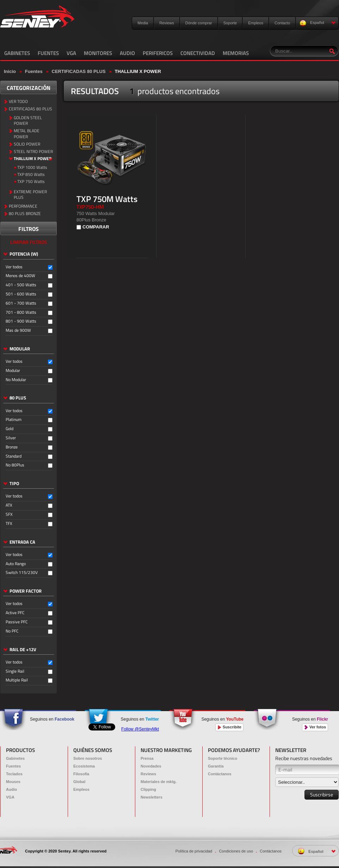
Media (143, 23)
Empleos (256, 23)
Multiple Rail (17, 680)
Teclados (14, 774)
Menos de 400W (20, 276)
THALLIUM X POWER (138, 71)
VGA (71, 53)
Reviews (167, 23)
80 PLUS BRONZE (25, 214)
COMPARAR (96, 227)
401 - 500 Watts (21, 285)
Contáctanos (220, 774)
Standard (14, 456)
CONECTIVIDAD (198, 53)
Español (318, 23)
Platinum (14, 420)
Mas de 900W (18, 331)
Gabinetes (15, 758)
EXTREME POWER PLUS (30, 195)
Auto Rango (16, 564)
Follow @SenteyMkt (140, 729)
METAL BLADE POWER (27, 134)
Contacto (282, 23)
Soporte (230, 23)
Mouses (13, 782)
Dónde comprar (199, 23)
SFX (9, 515)
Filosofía (81, 774)
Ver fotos (315, 727)
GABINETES (17, 53)
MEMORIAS (236, 53)
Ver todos (14, 267)
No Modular (16, 380)
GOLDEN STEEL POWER (28, 121)
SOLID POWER (27, 144)
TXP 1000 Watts (32, 168)
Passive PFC (17, 622)
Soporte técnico (223, 758)
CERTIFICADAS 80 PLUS (79, 71)
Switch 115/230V (22, 573)
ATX (9, 505)
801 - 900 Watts (21, 321)
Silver (11, 438)
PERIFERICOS (158, 53)
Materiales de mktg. (159, 782)
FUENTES (48, 53)
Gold (10, 429)
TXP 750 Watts (31, 182)
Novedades (151, 766)
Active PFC (15, 613)
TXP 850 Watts (31, 175)
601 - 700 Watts (21, 303)
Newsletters (152, 797)
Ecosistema (84, 766)
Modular (13, 371)
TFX (9, 524)
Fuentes (34, 71)
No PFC (12, 631)
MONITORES (98, 53)
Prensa (147, 758)
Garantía (216, 766)
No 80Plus (15, 465)
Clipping (148, 789)
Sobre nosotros (88, 758)
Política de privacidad (194, 851)
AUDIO (127, 53)
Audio (11, 789)
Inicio (10, 71)
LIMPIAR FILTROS (29, 242)
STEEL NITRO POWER (33, 152)
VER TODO (18, 102)
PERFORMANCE (23, 206)
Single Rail (15, 671)
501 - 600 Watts (21, 294)
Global (79, 782)
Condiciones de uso (236, 851)
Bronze (12, 447)
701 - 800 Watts (21, 313)
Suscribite (229, 727)
